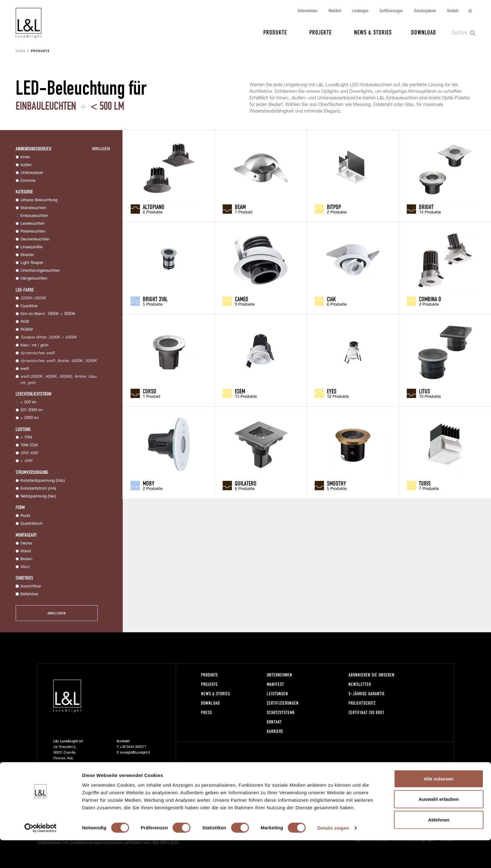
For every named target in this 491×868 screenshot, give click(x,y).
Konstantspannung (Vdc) (43, 481)
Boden (26, 559)
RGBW (27, 330)
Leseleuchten (32, 224)
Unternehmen (308, 11)
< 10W (26, 437)
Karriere (275, 731)
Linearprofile (31, 247)
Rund (25, 516)
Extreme (28, 181)
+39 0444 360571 (133, 747)
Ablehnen (439, 847)
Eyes (332, 391)
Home (21, 51)
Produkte (275, 32)
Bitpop (334, 207)
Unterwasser (32, 173)
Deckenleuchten (35, 239)
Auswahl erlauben (439, 827)
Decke (26, 543)
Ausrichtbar (31, 586)
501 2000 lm (31, 410)
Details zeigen (333, 856)
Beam (240, 207)
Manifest (335, 11)
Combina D (430, 299)
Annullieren (101, 148)
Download (424, 32)
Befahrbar (29, 594)
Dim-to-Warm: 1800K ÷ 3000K (48, 314)
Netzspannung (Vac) (38, 496)
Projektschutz (362, 703)
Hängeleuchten (34, 279)
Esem (240, 391)
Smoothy (336, 483)
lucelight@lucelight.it (135, 752)
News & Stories (373, 32)
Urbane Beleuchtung (39, 200)
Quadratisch (31, 524)
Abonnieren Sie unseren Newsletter (372, 679)
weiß (25, 369)
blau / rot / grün (34, 345)
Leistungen (360, 11)
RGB (25, 322)
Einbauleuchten (34, 216)
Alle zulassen (439, 806)
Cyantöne (29, 306)
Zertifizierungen (391, 11)
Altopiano (154, 207)
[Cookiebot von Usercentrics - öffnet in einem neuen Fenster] (41, 856)
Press (207, 712)
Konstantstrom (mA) (38, 489)
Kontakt (453, 11)
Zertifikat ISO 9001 (367, 712)
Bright (426, 207)
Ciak (331, 299)
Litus (424, 391)
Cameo (242, 299)
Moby (149, 483)
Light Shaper (32, 263)
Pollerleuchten (33, 231)
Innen (25, 157)
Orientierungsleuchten (40, 271)
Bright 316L (155, 299)
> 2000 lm (29, 418)
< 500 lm (28, 402)
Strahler (27, 255)
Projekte (320, 32)
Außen (26, 165)
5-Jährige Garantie (367, 694)
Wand (26, 551)
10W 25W (29, 445)
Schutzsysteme (425, 11)
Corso (150, 391)
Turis (425, 483)
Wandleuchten (33, 208)
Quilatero (246, 483)
